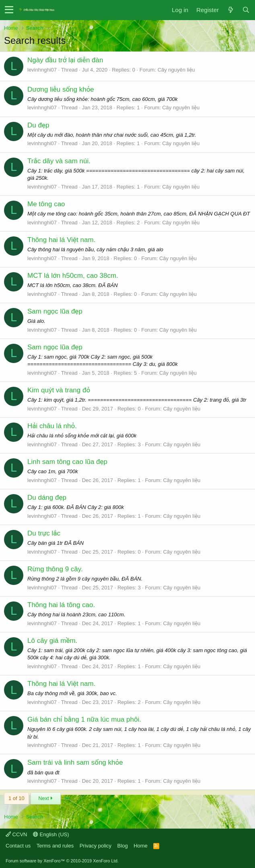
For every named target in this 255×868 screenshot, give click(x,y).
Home (141, 846)
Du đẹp (38, 125)
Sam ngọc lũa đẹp (55, 311)
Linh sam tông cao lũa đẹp (67, 462)
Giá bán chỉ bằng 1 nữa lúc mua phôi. (84, 719)
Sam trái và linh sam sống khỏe (75, 762)
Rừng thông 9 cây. (55, 569)
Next (45, 798)
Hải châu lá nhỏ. (52, 426)
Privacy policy (96, 846)
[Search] (246, 10)
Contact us (18, 846)
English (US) (51, 834)
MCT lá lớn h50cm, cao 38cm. (73, 276)
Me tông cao (46, 204)
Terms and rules (55, 846)
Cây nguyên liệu (176, 70)
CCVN (16, 834)
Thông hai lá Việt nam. (61, 240)
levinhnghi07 (42, 70)
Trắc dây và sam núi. (59, 161)
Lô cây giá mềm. (52, 641)
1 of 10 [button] (16, 798)
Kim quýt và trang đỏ (59, 390)
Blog (123, 846)
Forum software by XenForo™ (62, 861)
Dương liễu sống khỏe (61, 89)
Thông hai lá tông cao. (61, 605)
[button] (9, 10)
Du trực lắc (44, 533)
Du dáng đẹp (47, 498)
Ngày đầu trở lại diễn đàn (65, 60)
